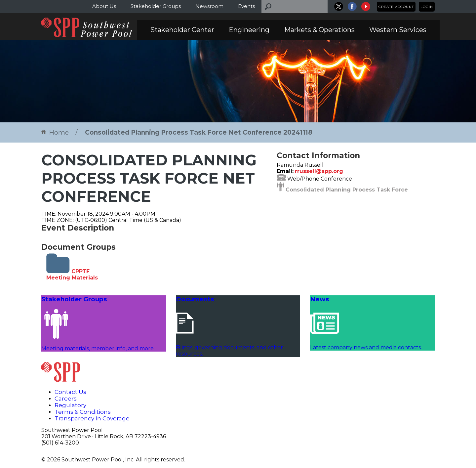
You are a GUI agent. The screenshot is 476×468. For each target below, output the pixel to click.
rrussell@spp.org (319, 171)
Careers (66, 399)
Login (427, 7)
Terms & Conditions (83, 412)
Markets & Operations (319, 30)
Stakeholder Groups (156, 6)
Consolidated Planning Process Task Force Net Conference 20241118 (199, 132)
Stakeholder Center (182, 30)
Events (246, 6)
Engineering (249, 30)
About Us (104, 6)
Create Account (396, 7)
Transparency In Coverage (92, 418)
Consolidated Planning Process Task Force (347, 190)
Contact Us (70, 392)
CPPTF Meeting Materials (72, 275)
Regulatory (70, 405)
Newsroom (209, 6)
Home (55, 132)
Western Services (398, 30)
